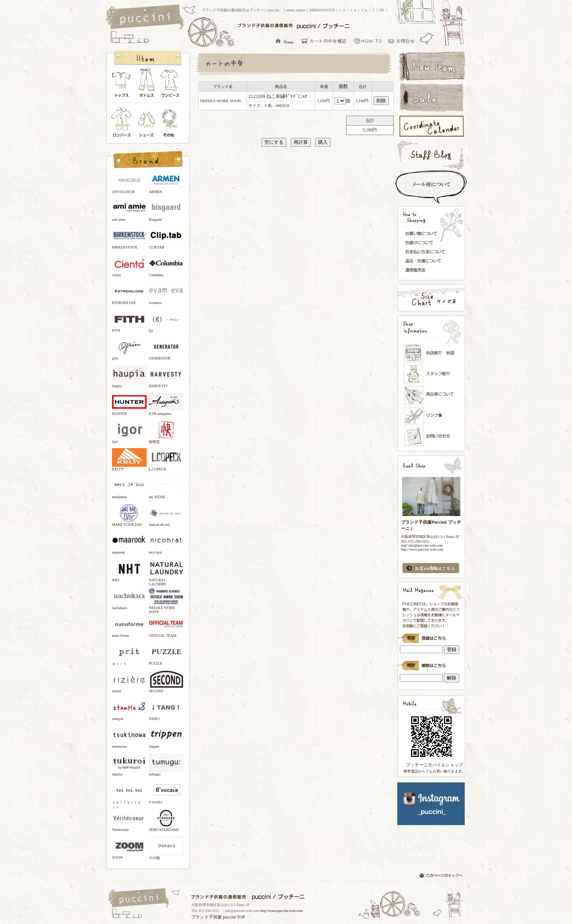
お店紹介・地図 (432, 353)
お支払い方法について (427, 251)
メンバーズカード (432, 395)
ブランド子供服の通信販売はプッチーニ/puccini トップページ (146, 18)
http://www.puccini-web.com (281, 911)
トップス (122, 85)
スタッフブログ (431, 155)
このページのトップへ (442, 876)
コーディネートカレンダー (431, 126)
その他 (171, 123)
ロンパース (123, 123)
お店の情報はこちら (431, 568)
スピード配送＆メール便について (431, 187)
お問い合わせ (403, 41)
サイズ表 (431, 298)
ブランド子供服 (206, 917)
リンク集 (432, 416)
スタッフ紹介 (432, 374)
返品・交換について (427, 261)
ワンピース (171, 85)
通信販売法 (427, 270)
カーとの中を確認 (326, 41)
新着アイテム (431, 65)
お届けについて (427, 242)
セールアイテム (431, 97)
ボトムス (146, 85)
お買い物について (368, 41)
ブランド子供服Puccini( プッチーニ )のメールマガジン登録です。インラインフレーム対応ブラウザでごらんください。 (431, 636)
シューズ (147, 123)
